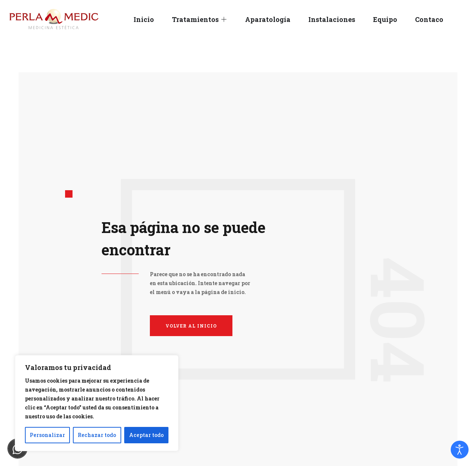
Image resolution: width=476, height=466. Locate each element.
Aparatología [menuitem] (268, 19)
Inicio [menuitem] (144, 19)
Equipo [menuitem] (385, 19)
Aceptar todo (146, 435)
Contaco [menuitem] (429, 19)
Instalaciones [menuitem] (332, 19)
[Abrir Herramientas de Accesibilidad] (460, 450)
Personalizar (47, 435)
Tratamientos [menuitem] (195, 19)
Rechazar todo (97, 435)
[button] (224, 20)
